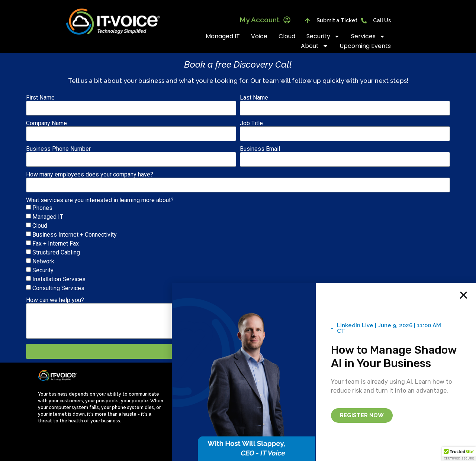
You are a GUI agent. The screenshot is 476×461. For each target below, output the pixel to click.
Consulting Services (58, 288)
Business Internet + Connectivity (75, 235)
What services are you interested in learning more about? (100, 200)
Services (368, 36)
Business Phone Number (58, 149)
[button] (459, 454)
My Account (265, 20)
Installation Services (59, 279)
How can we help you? (55, 300)
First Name (40, 98)
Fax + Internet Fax (56, 244)
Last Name (254, 98)
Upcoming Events (365, 46)
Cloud (287, 36)
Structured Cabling (56, 252)
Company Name (46, 123)
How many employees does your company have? (90, 175)
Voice (259, 36)
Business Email (260, 149)
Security (323, 36)
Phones (42, 208)
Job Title (251, 123)
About (315, 46)
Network (43, 261)
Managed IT (223, 36)
